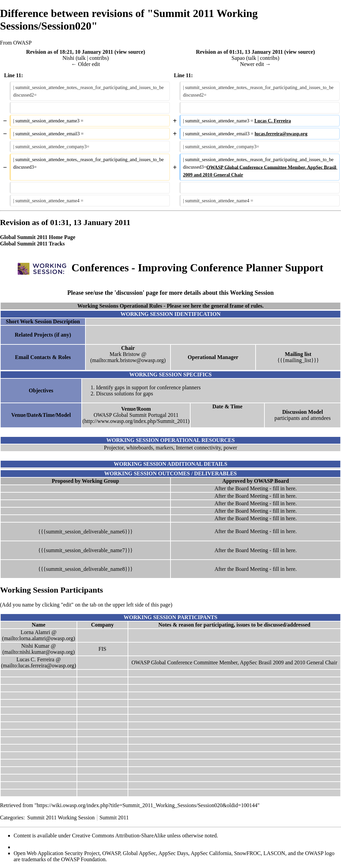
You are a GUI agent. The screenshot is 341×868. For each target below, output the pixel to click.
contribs (98, 58)
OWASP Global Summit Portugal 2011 (136, 415)
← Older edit (85, 64)
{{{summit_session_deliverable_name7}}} (85, 550)
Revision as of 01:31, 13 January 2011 (240, 52)
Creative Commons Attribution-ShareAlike (119, 836)
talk (81, 58)
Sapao (238, 58)
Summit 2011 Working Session (61, 818)
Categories (12, 818)
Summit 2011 (114, 818)
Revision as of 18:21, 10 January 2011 (70, 52)
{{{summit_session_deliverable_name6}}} (85, 532)
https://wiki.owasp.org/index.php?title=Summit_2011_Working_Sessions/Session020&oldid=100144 (147, 805)
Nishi (68, 58)
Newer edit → (255, 64)
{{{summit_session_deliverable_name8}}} (85, 569)
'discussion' (129, 293)
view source (130, 52)
